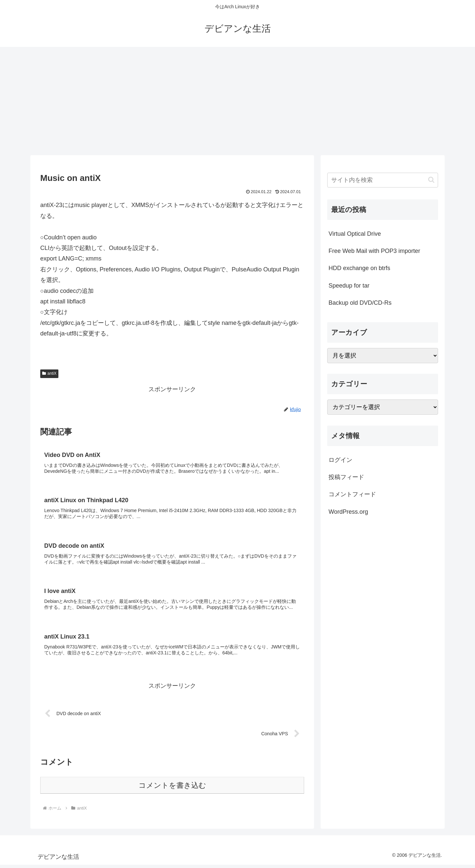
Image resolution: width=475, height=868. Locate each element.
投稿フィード (346, 477)
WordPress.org (348, 512)
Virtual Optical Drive (355, 234)
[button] (431, 180)
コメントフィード (352, 494)
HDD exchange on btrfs (359, 268)
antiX (49, 373)
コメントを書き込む (172, 789)
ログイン (340, 460)
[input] (383, 180)
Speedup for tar (349, 286)
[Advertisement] (237, 101)
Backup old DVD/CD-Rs (360, 303)
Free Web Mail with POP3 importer (374, 251)
